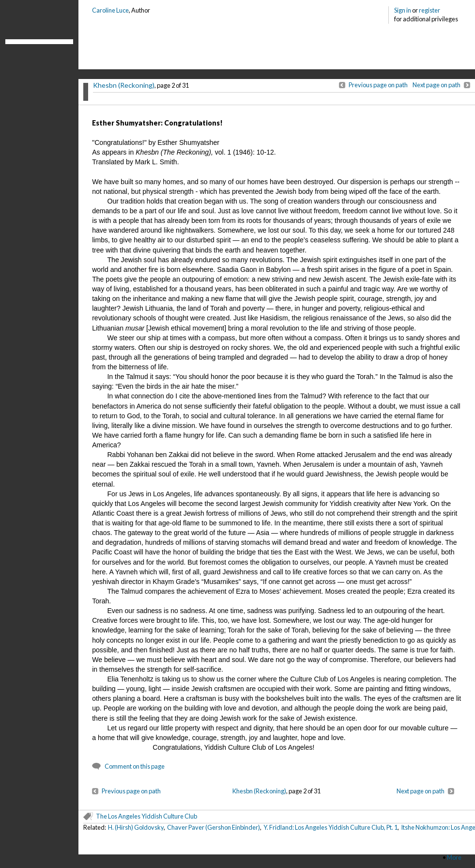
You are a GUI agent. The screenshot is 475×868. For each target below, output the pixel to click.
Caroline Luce (110, 10)
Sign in (403, 10)
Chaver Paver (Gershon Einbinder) (214, 827)
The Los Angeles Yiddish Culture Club (146, 816)
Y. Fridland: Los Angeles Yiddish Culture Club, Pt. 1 (330, 827)
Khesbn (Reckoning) (124, 85)
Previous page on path (378, 85)
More (454, 857)
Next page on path (437, 85)
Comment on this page (135, 766)
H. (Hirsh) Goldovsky (136, 827)
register (429, 10)
